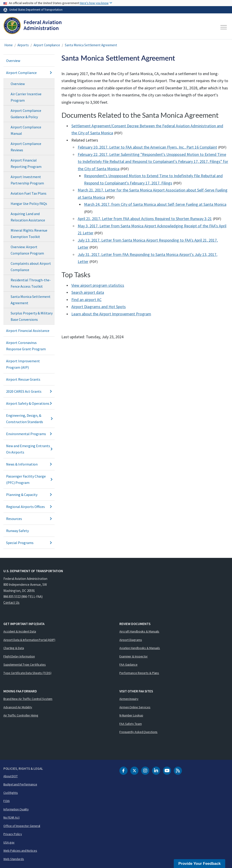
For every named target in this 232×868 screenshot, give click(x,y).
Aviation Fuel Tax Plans (29, 193)
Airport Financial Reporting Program (26, 163)
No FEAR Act (11, 817)
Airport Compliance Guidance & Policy (26, 114)
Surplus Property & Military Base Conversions (32, 316)
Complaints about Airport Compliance (31, 267)
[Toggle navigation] (224, 27)
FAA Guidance (128, 664)
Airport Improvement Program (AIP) (23, 364)
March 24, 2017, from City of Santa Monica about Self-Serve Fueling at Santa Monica (155, 204)
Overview (13, 61)
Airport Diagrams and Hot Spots (99, 307)
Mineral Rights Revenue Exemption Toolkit (29, 233)
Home (8, 45)
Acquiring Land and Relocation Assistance (28, 217)
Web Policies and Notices (20, 851)
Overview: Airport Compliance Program (27, 250)
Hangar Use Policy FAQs (29, 204)
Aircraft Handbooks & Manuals (139, 631)
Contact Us (11, 602)
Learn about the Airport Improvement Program (111, 314)
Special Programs (29, 543)
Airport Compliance (47, 45)
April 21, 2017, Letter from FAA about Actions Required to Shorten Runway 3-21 (145, 219)
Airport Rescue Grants (23, 379)
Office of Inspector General (22, 826)
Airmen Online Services (135, 707)
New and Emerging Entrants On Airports (29, 449)
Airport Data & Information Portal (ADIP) (29, 640)
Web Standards (14, 859)
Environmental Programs (29, 434)
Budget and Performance (20, 784)
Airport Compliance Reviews (26, 147)
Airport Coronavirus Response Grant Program (26, 346)
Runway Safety (17, 531)
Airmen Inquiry (129, 699)
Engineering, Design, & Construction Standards (29, 419)
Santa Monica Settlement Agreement (91, 45)
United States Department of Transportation (36, 10)
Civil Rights (11, 793)
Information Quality (16, 809)
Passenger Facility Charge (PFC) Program (29, 479)
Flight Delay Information (19, 656)
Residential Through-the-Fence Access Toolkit (31, 283)
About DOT (11, 776)
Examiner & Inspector (134, 656)
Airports (23, 45)
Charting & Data (14, 648)
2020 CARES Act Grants (29, 391)
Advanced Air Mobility (18, 707)
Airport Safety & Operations (29, 403)
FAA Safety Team (131, 724)
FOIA (7, 801)
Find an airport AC (86, 300)
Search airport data (88, 292)
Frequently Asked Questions (138, 732)
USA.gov (9, 842)
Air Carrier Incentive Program (26, 97)
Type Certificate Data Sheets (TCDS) (27, 673)
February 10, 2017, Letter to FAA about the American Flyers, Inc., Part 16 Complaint (147, 147)
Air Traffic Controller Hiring (21, 715)
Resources (29, 519)
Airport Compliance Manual (26, 130)
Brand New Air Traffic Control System (28, 699)
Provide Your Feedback (199, 864)
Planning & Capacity (29, 495)
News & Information (29, 464)
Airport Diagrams (131, 640)
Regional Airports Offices (29, 507)
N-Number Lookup (131, 715)
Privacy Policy (13, 834)
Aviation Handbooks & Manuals (140, 648)
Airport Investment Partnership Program (27, 180)
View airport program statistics (98, 285)
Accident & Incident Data (20, 631)
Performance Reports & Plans (139, 673)
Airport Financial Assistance (28, 331)
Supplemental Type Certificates (25, 664)
